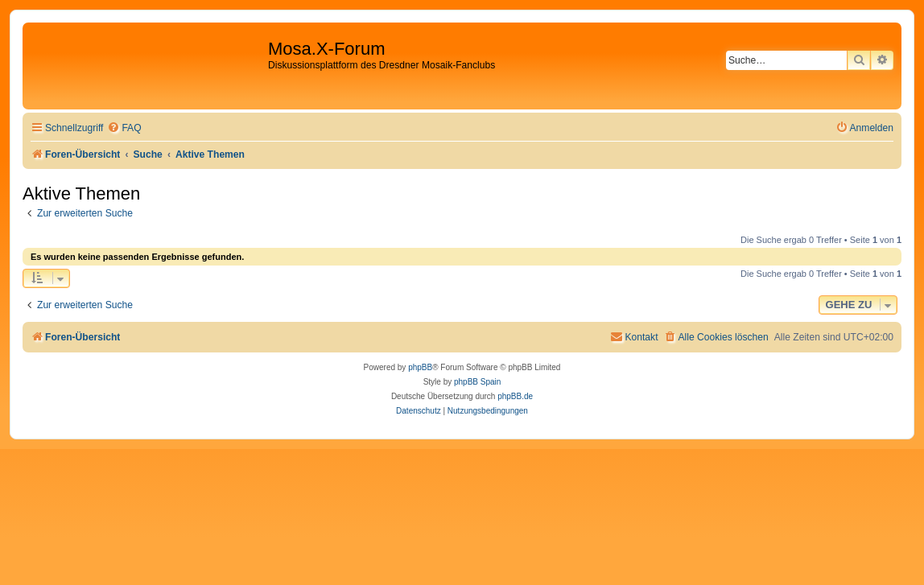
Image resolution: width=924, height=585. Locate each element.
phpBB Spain (477, 382)
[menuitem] (124, 128)
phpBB (420, 367)
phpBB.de (515, 396)
